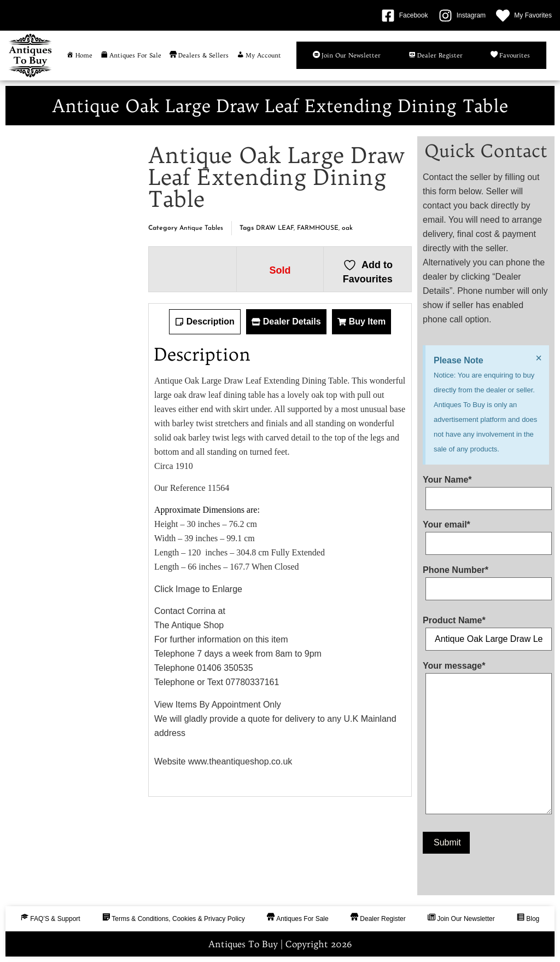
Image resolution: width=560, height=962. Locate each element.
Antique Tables (201, 228)
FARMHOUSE (318, 228)
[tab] (205, 322)
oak (347, 228)
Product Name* (486, 630)
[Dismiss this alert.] (539, 358)
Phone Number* (486, 579)
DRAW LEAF (275, 228)
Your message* (486, 740)
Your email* (486, 534)
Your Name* (486, 489)
